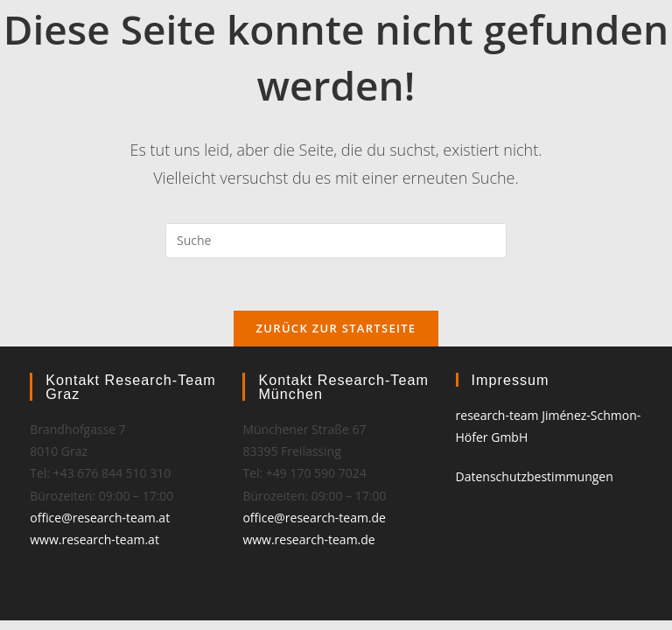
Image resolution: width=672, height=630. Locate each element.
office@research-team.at (100, 518)
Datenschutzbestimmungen (535, 476)
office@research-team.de (314, 518)
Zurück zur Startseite (336, 328)
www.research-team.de (308, 539)
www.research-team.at (94, 539)
